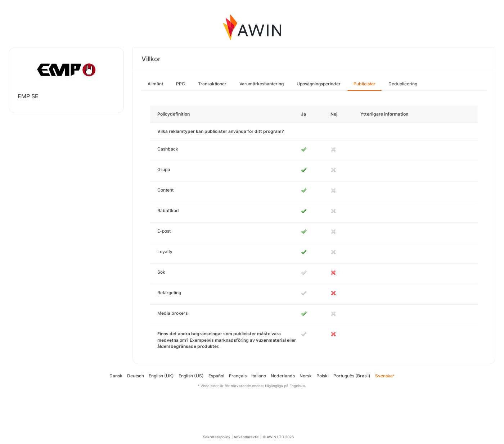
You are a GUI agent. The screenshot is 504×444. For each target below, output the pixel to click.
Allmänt (155, 84)
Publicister (364, 84)
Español (216, 376)
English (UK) (161, 376)
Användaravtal (246, 437)
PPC (181, 84)
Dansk (116, 376)
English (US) (191, 376)
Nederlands (283, 376)
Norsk (306, 376)
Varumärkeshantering (262, 84)
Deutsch (136, 376)
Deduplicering (403, 84)
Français (238, 376)
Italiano (259, 376)
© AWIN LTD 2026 (278, 437)
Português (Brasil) (352, 376)
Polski (323, 376)
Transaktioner (212, 84)
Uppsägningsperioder (319, 84)
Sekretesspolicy (217, 437)
